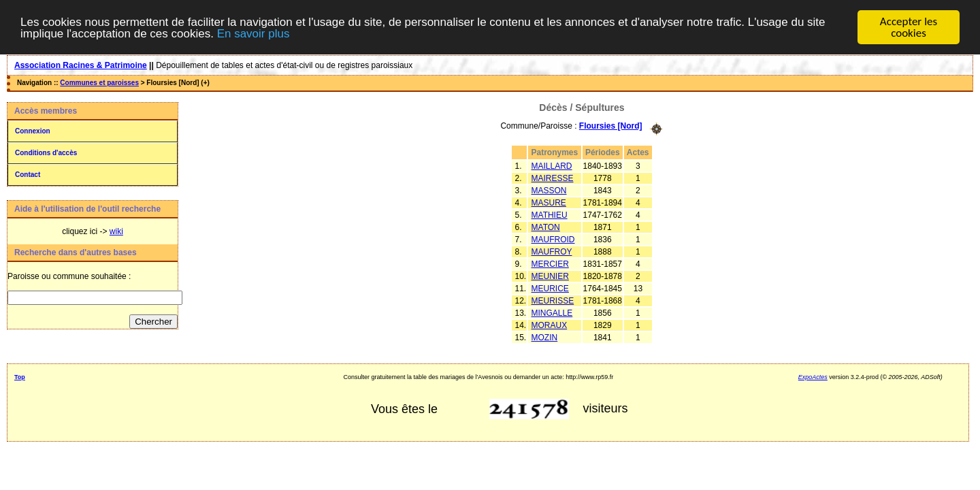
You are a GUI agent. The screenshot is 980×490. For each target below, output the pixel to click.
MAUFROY (552, 251)
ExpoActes (813, 377)
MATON (546, 227)
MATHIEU (550, 214)
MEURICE (550, 288)
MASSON (549, 190)
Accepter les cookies (909, 27)
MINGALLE (552, 312)
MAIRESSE (553, 178)
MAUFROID (553, 239)
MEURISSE (553, 300)
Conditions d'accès (46, 153)
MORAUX (550, 325)
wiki (116, 231)
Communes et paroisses (99, 83)
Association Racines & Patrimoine (81, 65)
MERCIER (550, 263)
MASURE (549, 202)
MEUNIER (550, 276)
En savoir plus (254, 34)
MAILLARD (552, 165)
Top (20, 377)
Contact (28, 175)
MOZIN (545, 337)
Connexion (33, 131)
